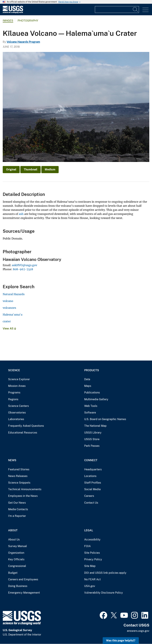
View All (9, 329)
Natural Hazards (14, 294)
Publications (92, 393)
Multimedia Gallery (96, 399)
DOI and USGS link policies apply (105, 573)
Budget (13, 573)
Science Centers (18, 406)
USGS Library (93, 433)
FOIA (87, 546)
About (13, 530)
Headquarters (93, 469)
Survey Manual (18, 546)
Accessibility (92, 540)
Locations (90, 476)
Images (8, 21)
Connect (91, 460)
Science (14, 370)
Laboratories (16, 419)
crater (7, 321)
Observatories (17, 413)
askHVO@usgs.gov (24, 265)
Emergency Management (24, 593)
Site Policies (92, 553)
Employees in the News (23, 496)
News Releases (18, 476)
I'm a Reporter (17, 516)
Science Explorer (19, 379)
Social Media (92, 489)
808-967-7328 (23, 269)
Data (87, 379)
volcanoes (9, 308)
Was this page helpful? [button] (121, 641)
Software (90, 413)
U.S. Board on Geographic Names (105, 419)
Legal (89, 530)
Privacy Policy (93, 559)
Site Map (90, 566)
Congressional (17, 566)
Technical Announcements (25, 489)
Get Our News (17, 503)
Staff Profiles (93, 483)
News (12, 460)
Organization (16, 553)
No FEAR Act (92, 579)
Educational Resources (23, 433)
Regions (13, 399)
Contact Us (91, 503)
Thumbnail (31, 169)
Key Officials (16, 559)
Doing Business (18, 586)
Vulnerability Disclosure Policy (104, 593)
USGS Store (92, 439)
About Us (14, 540)
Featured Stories (19, 469)
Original (11, 169)
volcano (8, 301)
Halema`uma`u (13, 315)
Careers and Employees (23, 579)
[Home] (13, 12)
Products (92, 370)
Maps (88, 386)
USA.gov (90, 586)
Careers (89, 496)
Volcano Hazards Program (23, 42)
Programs (14, 393)
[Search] (136, 10)
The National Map (95, 426)
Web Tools (91, 406)
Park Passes (92, 446)
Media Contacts (18, 509)
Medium (50, 169)
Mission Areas (17, 386)
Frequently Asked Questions (26, 426)
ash (21, 214)
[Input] (117, 10)
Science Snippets (19, 483)
